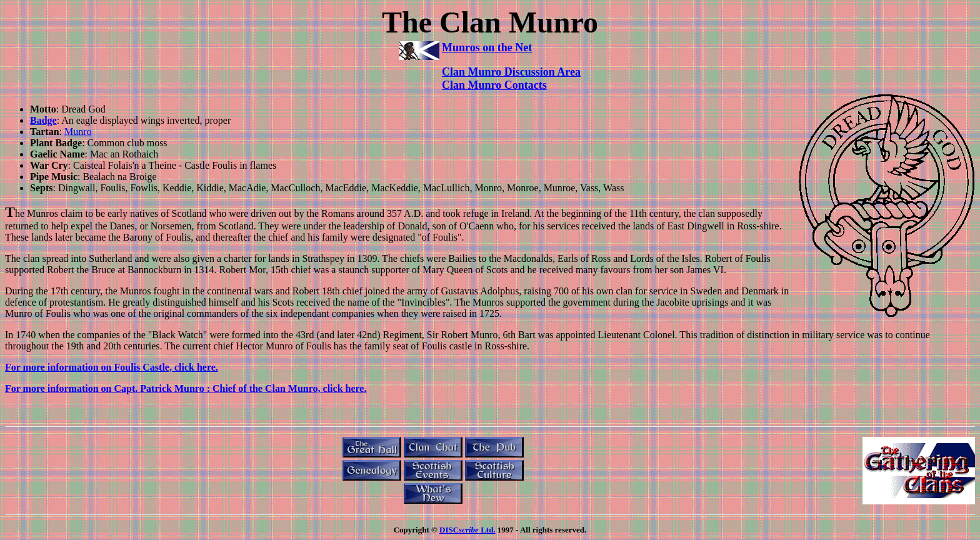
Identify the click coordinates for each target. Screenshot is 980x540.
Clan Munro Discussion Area (511, 72)
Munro (78, 132)
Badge (43, 120)
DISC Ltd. (467, 530)
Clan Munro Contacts (494, 85)
